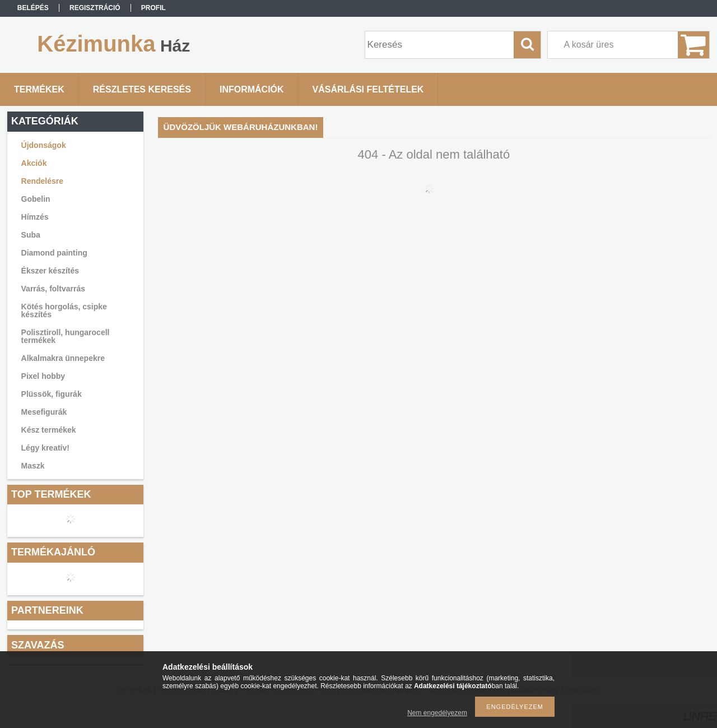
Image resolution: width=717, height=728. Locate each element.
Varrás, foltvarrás (53, 289)
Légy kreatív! (45, 448)
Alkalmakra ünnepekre (63, 358)
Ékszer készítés (50, 271)
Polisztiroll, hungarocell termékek (66, 336)
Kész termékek (49, 430)
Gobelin (36, 199)
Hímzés (35, 217)
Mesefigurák (44, 412)
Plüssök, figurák (52, 394)
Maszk (33, 466)
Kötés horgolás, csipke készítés (64, 310)
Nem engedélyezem (437, 713)
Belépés (33, 8)
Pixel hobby (43, 376)
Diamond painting (54, 253)
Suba (31, 235)
